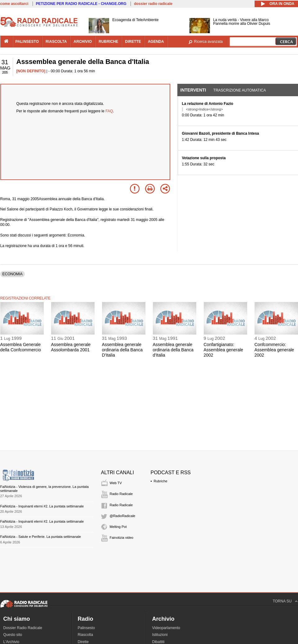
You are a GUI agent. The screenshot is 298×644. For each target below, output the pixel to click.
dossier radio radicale (153, 4)
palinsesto (27, 42)
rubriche (108, 42)
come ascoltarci (14, 4)
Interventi (193, 90)
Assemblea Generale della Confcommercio (21, 347)
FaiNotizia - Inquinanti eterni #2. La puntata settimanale (42, 506)
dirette (133, 42)
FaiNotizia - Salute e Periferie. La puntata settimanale (41, 537)
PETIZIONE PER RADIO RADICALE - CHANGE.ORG (81, 4)
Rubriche (161, 481)
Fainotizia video (122, 538)
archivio (83, 42)
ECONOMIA (13, 274)
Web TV (116, 483)
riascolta (56, 42)
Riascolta (85, 635)
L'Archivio (11, 642)
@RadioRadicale (123, 516)
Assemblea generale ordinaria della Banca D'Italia (122, 350)
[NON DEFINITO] (31, 71)
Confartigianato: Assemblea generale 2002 (224, 350)
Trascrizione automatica (240, 90)
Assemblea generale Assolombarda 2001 (71, 347)
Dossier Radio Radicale (23, 628)
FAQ (109, 111)
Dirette (83, 642)
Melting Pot (118, 527)
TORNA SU (282, 601)
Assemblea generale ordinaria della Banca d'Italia (173, 350)
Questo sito (13, 635)
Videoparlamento (166, 628)
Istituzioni (160, 635)
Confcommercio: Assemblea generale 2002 (274, 350)
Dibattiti (158, 642)
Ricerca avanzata (209, 42)
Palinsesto (86, 628)
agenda (156, 42)
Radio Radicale (121, 494)
